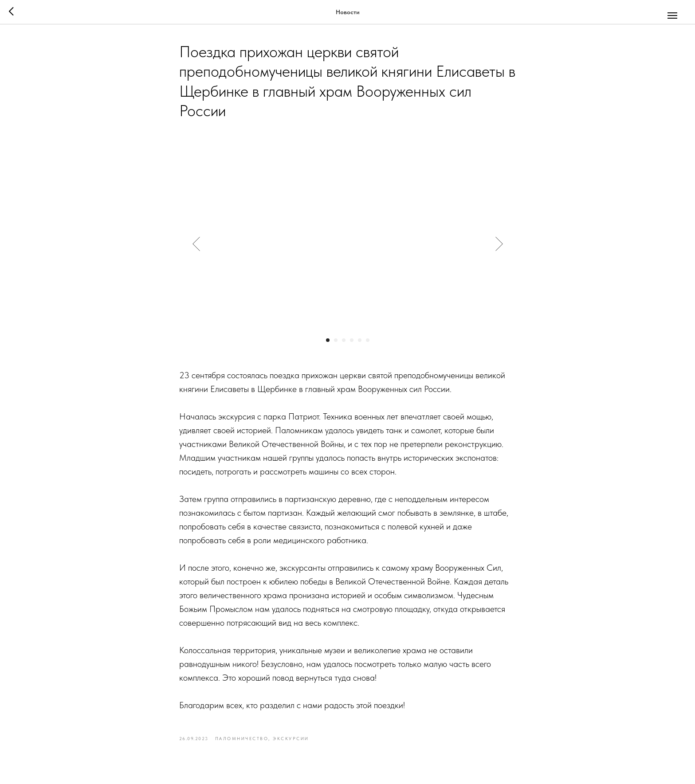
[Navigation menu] (672, 16)
